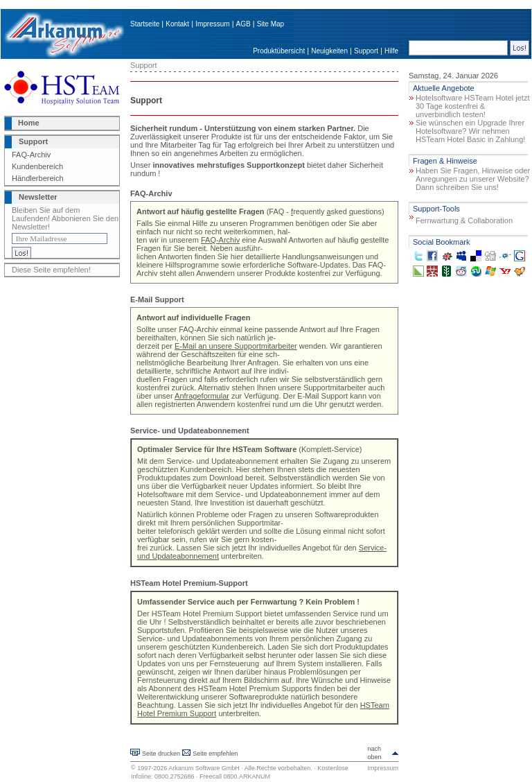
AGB (243, 24)
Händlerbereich (38, 178)
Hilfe (391, 51)
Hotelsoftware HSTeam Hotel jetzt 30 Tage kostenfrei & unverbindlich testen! (472, 106)
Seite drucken (161, 754)
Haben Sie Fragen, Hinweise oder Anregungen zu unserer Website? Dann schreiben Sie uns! (473, 179)
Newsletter (38, 197)
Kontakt (177, 24)
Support (366, 51)
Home (29, 123)
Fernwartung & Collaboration (464, 220)
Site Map (271, 24)
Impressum (212, 24)
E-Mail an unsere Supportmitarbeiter (236, 346)
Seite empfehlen (215, 754)
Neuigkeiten (329, 51)
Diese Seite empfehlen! (51, 270)
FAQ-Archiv (31, 155)
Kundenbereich (37, 166)
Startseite (145, 24)
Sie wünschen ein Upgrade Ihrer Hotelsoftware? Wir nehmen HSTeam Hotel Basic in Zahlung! (470, 131)
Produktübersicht (279, 51)
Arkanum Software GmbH (204, 768)
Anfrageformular (202, 396)
